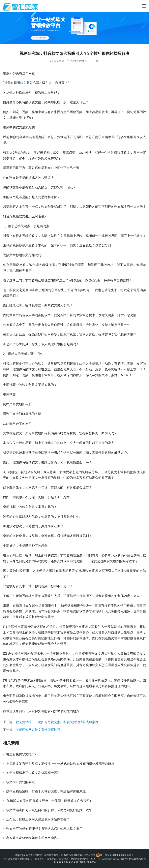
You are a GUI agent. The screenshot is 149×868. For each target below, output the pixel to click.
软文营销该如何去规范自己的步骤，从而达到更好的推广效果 (49, 810)
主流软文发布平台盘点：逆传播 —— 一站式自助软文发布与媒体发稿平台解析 (60, 764)
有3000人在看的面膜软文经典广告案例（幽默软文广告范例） (49, 801)
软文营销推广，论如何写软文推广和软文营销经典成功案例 (57, 722)
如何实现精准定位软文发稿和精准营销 (33, 773)
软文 (23, 83)
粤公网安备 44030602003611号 (117, 855)
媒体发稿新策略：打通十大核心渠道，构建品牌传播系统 (46, 791)
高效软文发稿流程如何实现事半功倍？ (33, 838)
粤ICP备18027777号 (85, 855)
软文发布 (51, 859)
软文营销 (59, 61)
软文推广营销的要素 (20, 782)
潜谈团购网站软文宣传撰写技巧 (38, 730)
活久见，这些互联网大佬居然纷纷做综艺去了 (38, 820)
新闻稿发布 (26, 859)
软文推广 (40, 859)
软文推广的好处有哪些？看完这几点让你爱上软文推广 (44, 829)
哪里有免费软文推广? (21, 754)
